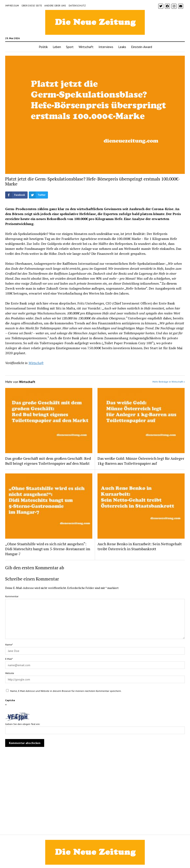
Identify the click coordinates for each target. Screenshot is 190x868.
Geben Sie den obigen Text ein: (23, 724)
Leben (57, 47)
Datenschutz (77, 5)
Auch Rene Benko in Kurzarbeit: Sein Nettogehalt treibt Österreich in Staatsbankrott (140, 546)
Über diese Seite (32, 5)
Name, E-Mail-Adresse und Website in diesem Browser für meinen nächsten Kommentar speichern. (66, 691)
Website (10, 673)
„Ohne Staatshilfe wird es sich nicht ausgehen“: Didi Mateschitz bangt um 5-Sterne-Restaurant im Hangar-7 (48, 549)
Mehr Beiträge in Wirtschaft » (169, 382)
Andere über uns (55, 5)
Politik (43, 47)
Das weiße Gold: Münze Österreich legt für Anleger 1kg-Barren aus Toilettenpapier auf (141, 461)
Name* (9, 645)
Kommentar (12, 596)
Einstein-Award (142, 47)
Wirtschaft (86, 47)
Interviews (106, 47)
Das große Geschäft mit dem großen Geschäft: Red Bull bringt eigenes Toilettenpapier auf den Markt (48, 461)
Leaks (122, 47)
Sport (70, 47)
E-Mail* (9, 659)
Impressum (12, 5)
